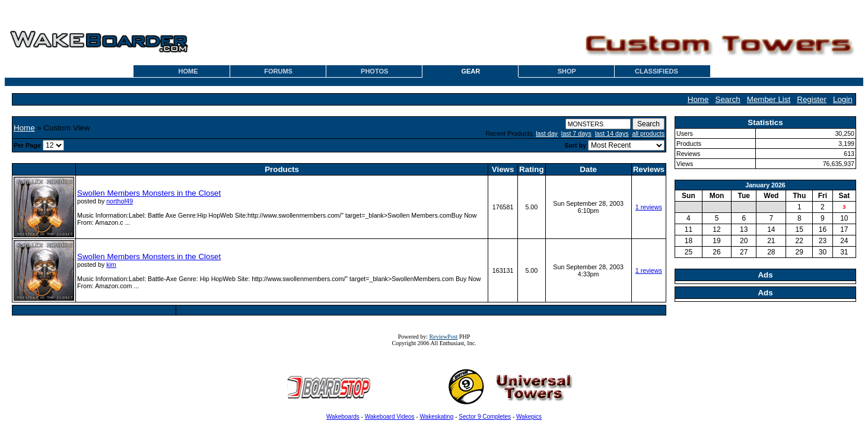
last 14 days (612, 133)
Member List (769, 99)
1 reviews (649, 207)
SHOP (567, 71)
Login (843, 99)
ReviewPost (444, 337)
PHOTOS (374, 71)
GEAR (470, 71)
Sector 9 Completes (485, 417)
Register (812, 99)
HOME (188, 71)
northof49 (120, 201)
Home (698, 99)
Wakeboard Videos (390, 417)
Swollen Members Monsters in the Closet (149, 193)
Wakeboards (343, 417)
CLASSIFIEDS (656, 71)
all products (649, 133)
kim (111, 265)
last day (547, 133)
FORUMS (278, 71)
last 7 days (576, 133)
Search (728, 99)
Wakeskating (437, 417)
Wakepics (529, 417)
